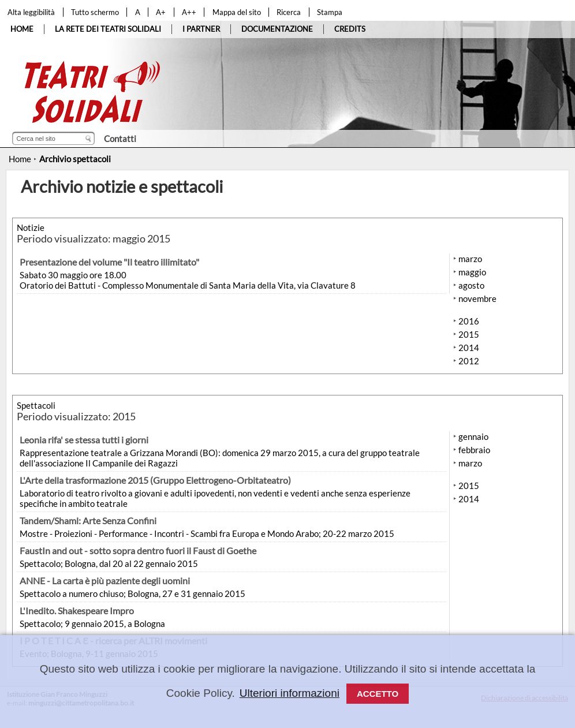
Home (20, 159)
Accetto (378, 694)
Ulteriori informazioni (290, 693)
